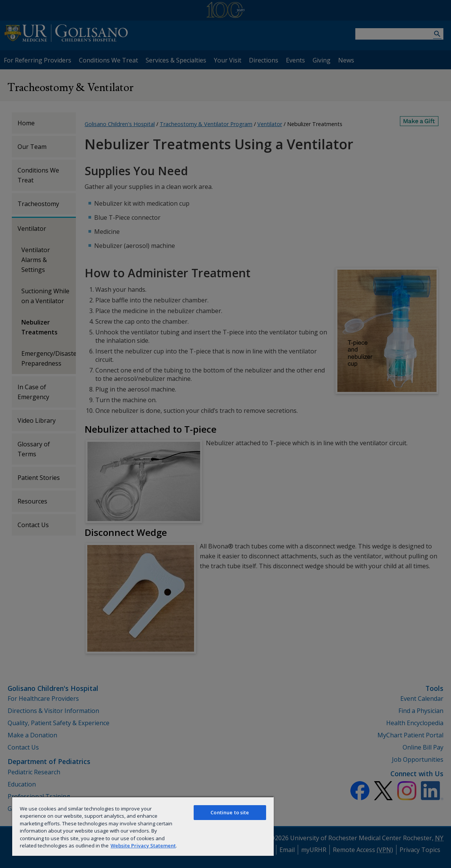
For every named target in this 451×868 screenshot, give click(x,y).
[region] (143, 826)
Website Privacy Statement (143, 846)
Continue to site (230, 812)
